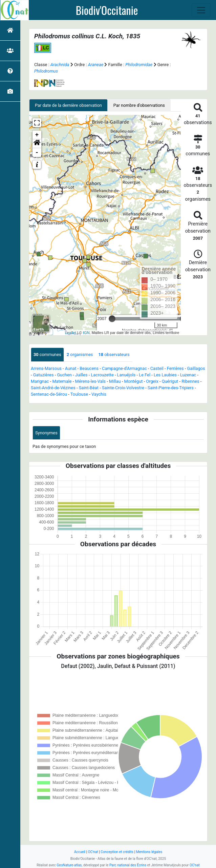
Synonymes (46, 433)
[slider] (112, 319)
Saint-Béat (89, 388)
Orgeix (152, 381)
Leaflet (71, 333)
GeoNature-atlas (69, 865)
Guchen (64, 375)
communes (47, 354)
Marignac (40, 381)
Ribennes (190, 381)
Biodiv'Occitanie (107, 10)
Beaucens (89, 368)
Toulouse (79, 394)
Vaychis (99, 394)
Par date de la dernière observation (68, 105)
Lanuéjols (126, 375)
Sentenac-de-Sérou (49, 394)
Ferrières (175, 368)
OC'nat (93, 852)
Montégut (134, 381)
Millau (115, 381)
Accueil (80, 852)
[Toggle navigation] (201, 10)
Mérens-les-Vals (90, 381)
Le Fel (145, 375)
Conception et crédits (117, 852)
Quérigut (170, 381)
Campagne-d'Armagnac (124, 368)
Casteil (157, 368)
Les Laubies (165, 375)
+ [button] (37, 135)
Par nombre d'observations (139, 105)
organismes (80, 354)
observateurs (114, 354)
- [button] (37, 153)
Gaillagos (196, 368)
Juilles (81, 375)
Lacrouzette (102, 375)
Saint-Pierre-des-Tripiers (171, 388)
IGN (86, 333)
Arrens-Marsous (46, 368)
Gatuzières (44, 375)
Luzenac (188, 375)
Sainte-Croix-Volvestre (123, 388)
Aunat (71, 368)
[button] (37, 144)
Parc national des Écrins (128, 865)
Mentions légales (149, 852)
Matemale (62, 381)
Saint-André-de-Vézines (53, 388)
